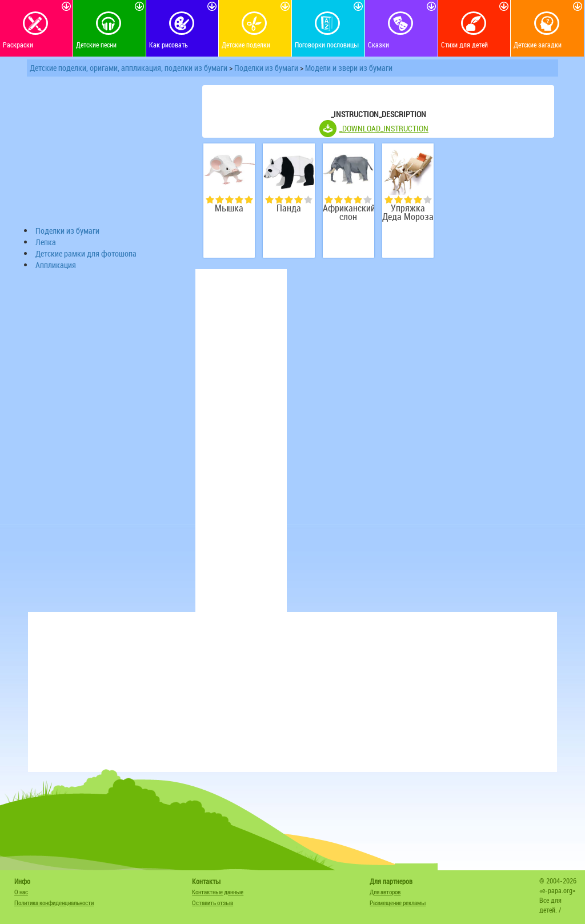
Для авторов (385, 892)
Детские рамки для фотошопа (86, 253)
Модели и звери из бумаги (349, 68)
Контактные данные (218, 892)
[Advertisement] (110, 154)
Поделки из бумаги (266, 68)
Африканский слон (348, 213)
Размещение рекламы (398, 903)
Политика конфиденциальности (54, 903)
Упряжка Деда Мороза (408, 213)
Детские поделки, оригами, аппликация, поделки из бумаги (129, 68)
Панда (289, 208)
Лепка (46, 242)
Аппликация (56, 265)
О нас (21, 892)
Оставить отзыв (213, 903)
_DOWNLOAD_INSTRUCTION (384, 128)
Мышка (229, 208)
